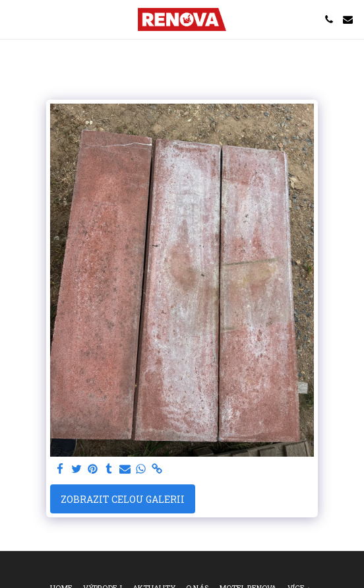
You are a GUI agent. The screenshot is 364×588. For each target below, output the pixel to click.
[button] (15, 19)
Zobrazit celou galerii (123, 499)
